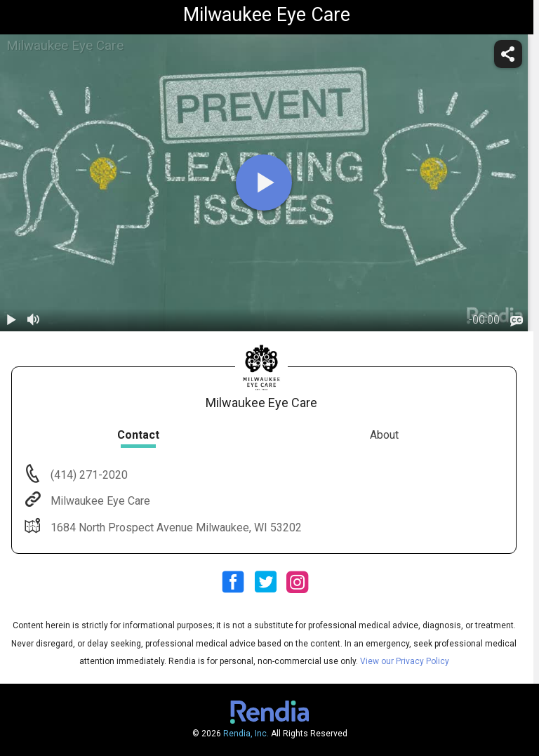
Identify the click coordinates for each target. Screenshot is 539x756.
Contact (138, 435)
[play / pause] (11, 320)
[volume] (34, 320)
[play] (264, 183)
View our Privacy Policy (405, 661)
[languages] (517, 321)
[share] (508, 54)
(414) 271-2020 (88, 475)
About (384, 435)
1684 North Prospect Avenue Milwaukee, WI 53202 (175, 528)
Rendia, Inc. (246, 734)
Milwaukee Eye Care (99, 501)
